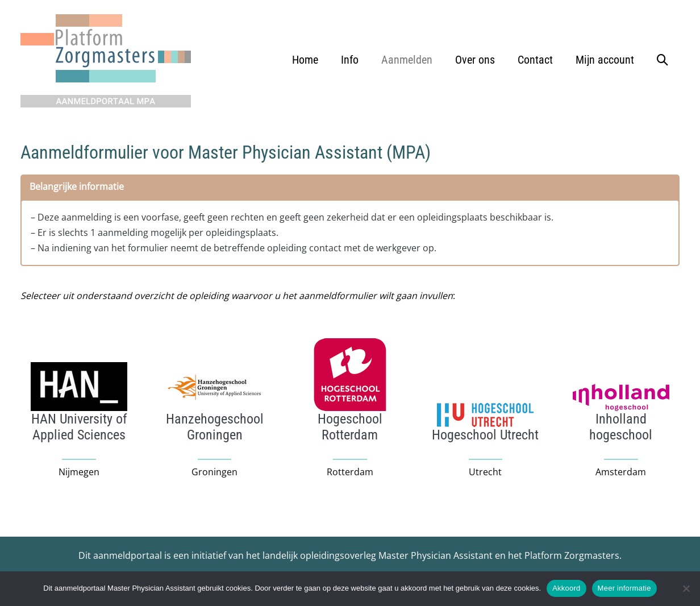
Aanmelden (407, 60)
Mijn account (605, 60)
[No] (686, 588)
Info (350, 60)
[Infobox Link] (79, 427)
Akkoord (566, 588)
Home (305, 60)
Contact (535, 60)
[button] (663, 60)
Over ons (475, 60)
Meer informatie (624, 588)
